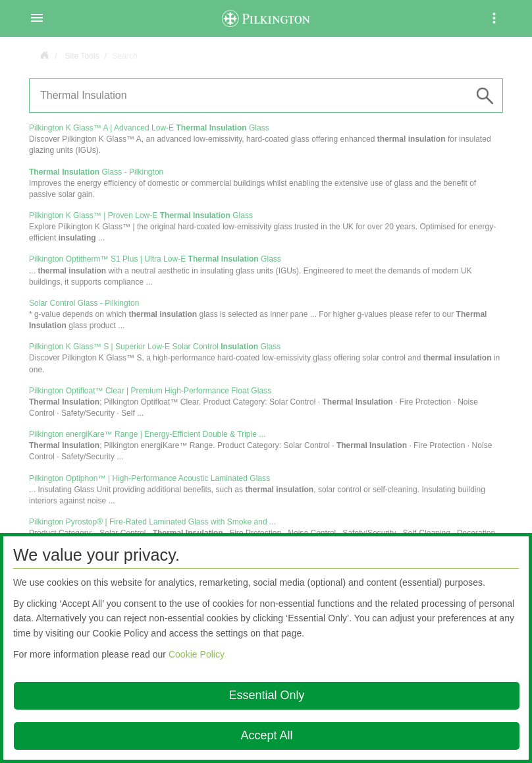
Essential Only (266, 695)
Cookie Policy (197, 654)
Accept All (266, 735)
